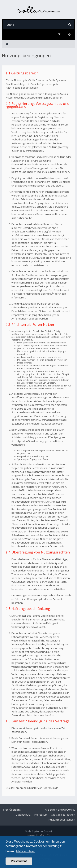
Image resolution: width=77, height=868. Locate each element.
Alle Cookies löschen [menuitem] (63, 815)
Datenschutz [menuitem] (23, 815)
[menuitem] (69, 35)
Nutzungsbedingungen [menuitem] (62, 820)
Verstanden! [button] (19, 861)
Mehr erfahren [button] (26, 851)
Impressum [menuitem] (41, 815)
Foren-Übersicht (11, 810)
